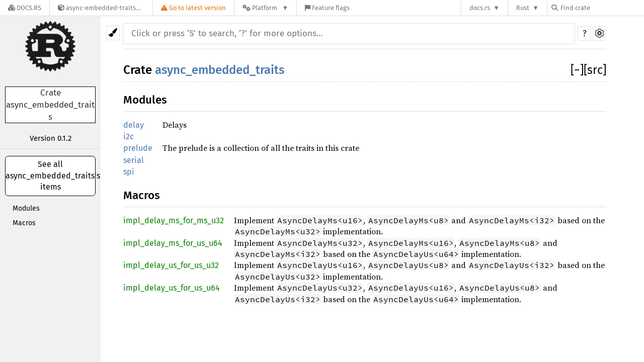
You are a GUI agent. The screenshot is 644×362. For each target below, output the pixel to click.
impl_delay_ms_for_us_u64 (173, 243)
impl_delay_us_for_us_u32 (171, 265)
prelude (138, 148)
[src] (595, 70)
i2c (129, 137)
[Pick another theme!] (113, 33)
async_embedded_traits (220, 70)
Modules (26, 208)
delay (134, 125)
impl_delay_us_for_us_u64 (172, 288)
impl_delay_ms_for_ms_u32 (174, 220)
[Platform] (265, 8)
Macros (24, 223)
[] (577, 70)
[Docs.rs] (25, 8)
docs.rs (480, 8)
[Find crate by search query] (602, 8)
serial (134, 160)
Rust (523, 8)
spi (129, 172)
